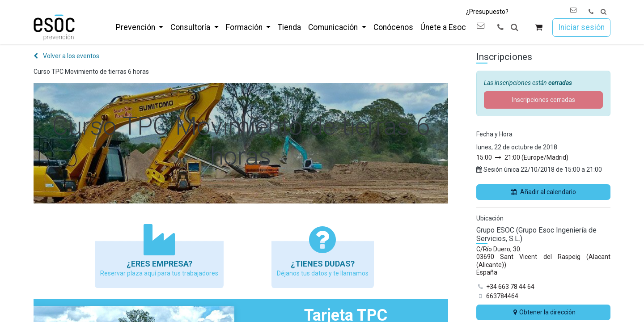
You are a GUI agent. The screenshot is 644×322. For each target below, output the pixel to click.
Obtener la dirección (543, 312)
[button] (604, 12)
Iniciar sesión (581, 27)
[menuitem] (140, 27)
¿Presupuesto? (487, 12)
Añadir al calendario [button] (543, 192)
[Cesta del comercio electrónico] (539, 28)
